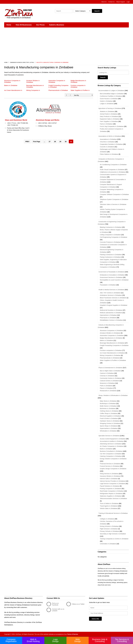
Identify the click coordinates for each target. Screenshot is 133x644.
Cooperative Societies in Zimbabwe (111, 144)
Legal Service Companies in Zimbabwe (112, 484)
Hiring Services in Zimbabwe (109, 474)
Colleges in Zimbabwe (107, 519)
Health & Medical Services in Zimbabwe (111, 290)
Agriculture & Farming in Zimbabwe (109, 108)
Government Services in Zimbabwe (111, 277)
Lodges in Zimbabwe (107, 104)
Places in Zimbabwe (106, 388)
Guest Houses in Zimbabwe (109, 99)
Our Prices (40, 25)
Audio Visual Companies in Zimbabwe (112, 170)
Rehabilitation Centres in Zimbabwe (111, 320)
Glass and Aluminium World (16, 120)
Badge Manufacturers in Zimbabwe (111, 338)
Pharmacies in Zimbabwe (108, 318)
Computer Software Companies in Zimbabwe (114, 194)
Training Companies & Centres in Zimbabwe (114, 539)
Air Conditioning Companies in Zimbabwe (113, 165)
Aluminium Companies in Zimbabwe (111, 331)
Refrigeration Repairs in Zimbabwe (111, 494)
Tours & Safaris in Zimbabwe (109, 503)
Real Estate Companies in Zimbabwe (112, 491)
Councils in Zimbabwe (107, 147)
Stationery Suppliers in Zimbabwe (111, 496)
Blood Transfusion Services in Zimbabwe (113, 298)
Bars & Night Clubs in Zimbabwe (110, 371)
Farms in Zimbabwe (106, 124)
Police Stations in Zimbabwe (109, 154)
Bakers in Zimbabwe (11, 85)
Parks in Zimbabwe (106, 386)
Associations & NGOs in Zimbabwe (109, 136)
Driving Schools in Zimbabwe (109, 526)
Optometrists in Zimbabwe (108, 315)
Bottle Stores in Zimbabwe (108, 406)
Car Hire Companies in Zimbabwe (111, 454)
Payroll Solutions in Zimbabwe (110, 486)
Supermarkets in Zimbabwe (109, 428)
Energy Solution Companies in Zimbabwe (113, 459)
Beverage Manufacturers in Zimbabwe (112, 343)
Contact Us (111, 2)
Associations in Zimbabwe (108, 139)
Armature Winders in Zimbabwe (33, 81)
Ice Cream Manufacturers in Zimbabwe (112, 353)
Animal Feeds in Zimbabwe (109, 114)
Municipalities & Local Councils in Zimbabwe (114, 280)
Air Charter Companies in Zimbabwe (112, 446)
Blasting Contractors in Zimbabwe (111, 227)
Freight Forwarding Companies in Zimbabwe (114, 345)
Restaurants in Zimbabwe (108, 391)
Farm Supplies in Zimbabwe (109, 121)
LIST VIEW (70, 95)
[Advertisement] (66, 45)
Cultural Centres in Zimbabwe (109, 381)
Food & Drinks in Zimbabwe (109, 418)
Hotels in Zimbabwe (106, 101)
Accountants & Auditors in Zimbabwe (112, 441)
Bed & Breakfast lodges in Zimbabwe (112, 94)
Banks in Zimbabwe (106, 449)
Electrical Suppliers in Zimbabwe (110, 416)
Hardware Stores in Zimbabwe (110, 421)
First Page (37, 142)
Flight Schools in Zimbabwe (109, 529)
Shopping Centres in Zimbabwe (110, 423)
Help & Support (120, 2)
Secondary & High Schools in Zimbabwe (113, 534)
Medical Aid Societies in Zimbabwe (111, 310)
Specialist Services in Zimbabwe (109, 436)
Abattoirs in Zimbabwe (107, 111)
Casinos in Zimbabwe (107, 373)
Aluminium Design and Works (48, 120)
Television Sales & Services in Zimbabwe (113, 204)
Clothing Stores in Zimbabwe (109, 411)
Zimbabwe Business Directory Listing (22, 62)
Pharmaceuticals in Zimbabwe (58, 90)
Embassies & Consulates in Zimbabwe (112, 275)
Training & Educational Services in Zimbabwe (113, 513)
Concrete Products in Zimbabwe (110, 242)
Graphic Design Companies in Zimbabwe (113, 469)
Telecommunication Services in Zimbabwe (113, 499)
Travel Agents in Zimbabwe (109, 506)
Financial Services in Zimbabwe (110, 464)
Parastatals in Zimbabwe (108, 285)
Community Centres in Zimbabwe (111, 378)
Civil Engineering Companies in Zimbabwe (114, 237)
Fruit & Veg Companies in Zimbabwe (112, 126)
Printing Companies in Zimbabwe (111, 489)
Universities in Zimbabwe (108, 544)
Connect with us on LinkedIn (55, 610)
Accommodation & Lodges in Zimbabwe (111, 91)
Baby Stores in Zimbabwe (108, 401)
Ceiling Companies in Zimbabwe (110, 235)
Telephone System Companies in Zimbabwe (114, 199)
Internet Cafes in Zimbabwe (109, 479)
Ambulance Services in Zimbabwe (111, 295)
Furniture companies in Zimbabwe (111, 350)
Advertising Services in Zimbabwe (111, 444)
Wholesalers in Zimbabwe (108, 431)
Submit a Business (57, 25)
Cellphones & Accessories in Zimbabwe (113, 172)
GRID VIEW (67, 95)
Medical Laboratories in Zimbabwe (111, 313)
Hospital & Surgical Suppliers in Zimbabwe (114, 305)
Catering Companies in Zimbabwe (111, 456)
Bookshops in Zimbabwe (108, 404)
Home (9, 25)
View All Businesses (24, 25)
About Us (104, 2)
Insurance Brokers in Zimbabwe (110, 476)
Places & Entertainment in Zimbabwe (110, 368)
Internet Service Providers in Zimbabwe (113, 481)
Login (128, 2)
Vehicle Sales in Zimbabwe (109, 508)
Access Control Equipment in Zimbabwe (113, 439)
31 (71, 142)
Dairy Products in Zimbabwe (109, 116)
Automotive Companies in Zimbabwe (112, 335)
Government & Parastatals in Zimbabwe (111, 272)
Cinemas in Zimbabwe (107, 376)
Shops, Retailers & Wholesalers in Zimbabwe (113, 395)
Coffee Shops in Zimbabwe (109, 413)
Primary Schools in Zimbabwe (109, 531)
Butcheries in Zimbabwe (108, 408)
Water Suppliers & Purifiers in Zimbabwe (113, 360)
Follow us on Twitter (75, 604)
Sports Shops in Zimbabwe (109, 426)
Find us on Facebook (53, 604)
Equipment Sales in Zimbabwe (110, 119)
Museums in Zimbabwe (107, 383)
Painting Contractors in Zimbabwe (111, 255)
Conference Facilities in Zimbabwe (111, 96)
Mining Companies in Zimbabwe (110, 355)
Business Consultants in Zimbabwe (111, 451)
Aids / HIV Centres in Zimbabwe (110, 293)
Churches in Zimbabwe (107, 142)
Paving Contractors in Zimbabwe (110, 257)
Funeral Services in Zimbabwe (110, 466)
